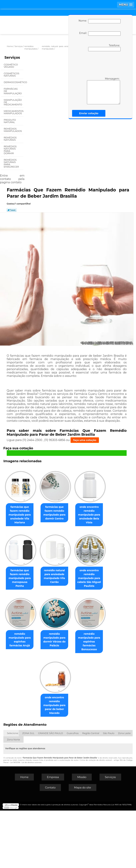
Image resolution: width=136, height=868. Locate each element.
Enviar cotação (89, 113)
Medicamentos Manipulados (14, 112)
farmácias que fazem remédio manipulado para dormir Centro (73, 512)
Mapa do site (83, 845)
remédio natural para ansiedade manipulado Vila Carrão (36, 638)
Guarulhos (73, 791)
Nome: (100, 21)
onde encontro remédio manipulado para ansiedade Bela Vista (36, 577)
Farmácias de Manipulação (13, 91)
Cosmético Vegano (11, 66)
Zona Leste (124, 791)
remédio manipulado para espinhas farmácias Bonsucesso (36, 761)
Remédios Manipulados (13, 130)
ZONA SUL (28, 791)
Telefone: (104, 48)
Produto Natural (10, 121)
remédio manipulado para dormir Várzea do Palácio (73, 702)
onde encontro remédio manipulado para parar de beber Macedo (73, 763)
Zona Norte (13, 797)
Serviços (12, 57)
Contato (50, 845)
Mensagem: (104, 91)
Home (24, 835)
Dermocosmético (14, 82)
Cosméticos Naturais (12, 74)
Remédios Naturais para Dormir (10, 150)
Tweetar (12, 210)
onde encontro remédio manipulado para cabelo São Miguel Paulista (73, 640)
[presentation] (99, 64)
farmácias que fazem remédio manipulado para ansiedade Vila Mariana (36, 514)
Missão (82, 835)
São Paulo (109, 791)
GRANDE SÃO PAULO (50, 791)
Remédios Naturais (10, 139)
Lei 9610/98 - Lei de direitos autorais (26, 820)
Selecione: (13, 791)
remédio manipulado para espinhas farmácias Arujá (36, 702)
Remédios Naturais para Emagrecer (12, 163)
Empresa (53, 835)
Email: (100, 34)
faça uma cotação (85, 440)
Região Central (91, 791)
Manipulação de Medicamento (13, 102)
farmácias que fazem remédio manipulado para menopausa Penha (73, 575)
